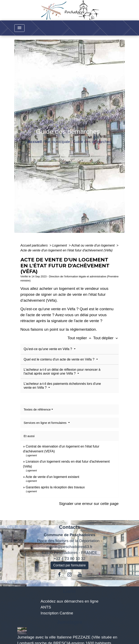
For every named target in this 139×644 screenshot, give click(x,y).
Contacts (69, 527)
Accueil (35, 142)
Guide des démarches (92, 142)
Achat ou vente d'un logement (94, 245)
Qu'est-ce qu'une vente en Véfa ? (48, 349)
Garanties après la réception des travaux (55, 487)
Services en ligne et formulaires (46, 423)
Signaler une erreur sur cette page (89, 504)
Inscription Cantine (57, 613)
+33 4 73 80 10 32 (69, 559)
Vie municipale (57, 142)
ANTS (46, 607)
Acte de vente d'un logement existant (52, 477)
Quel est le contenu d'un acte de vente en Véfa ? (60, 359)
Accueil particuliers (35, 245)
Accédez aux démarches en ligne (69, 601)
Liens (69, 591)
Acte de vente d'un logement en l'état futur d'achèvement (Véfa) (67, 250)
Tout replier (80, 338)
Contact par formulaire (69, 565)
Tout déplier (106, 338)
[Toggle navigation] (19, 28)
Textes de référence (37, 409)
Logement (60, 245)
